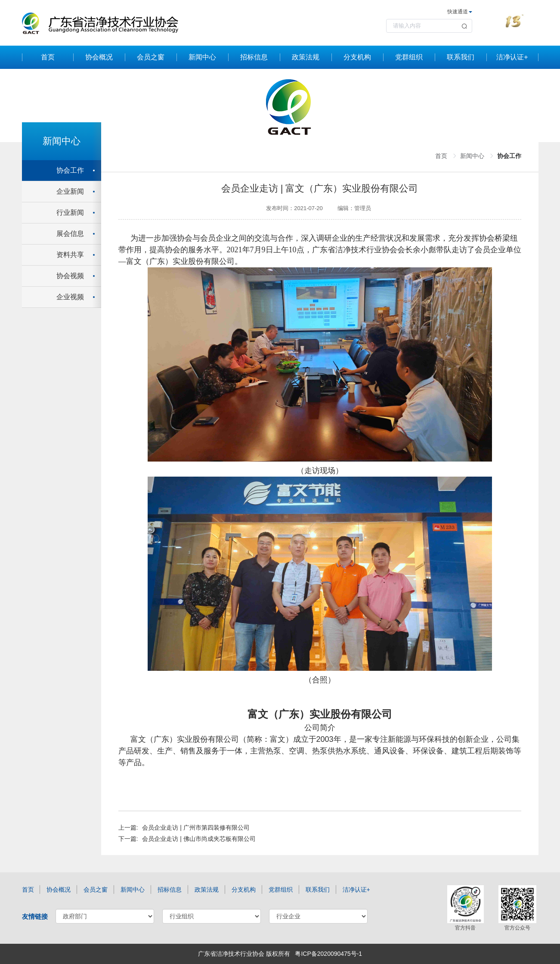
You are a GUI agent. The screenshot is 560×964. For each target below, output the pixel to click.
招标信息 (254, 57)
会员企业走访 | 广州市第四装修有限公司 (196, 828)
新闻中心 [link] (472, 156)
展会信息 (70, 234)
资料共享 (70, 255)
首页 (48, 57)
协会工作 (70, 170)
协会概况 (99, 57)
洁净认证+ (512, 57)
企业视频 (70, 297)
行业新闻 (70, 212)
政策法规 (306, 57)
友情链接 (35, 916)
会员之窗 (151, 57)
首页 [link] (441, 156)
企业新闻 (70, 191)
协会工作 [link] (509, 156)
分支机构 (357, 57)
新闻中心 (202, 57)
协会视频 (70, 276)
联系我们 (461, 57)
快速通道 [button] (460, 12)
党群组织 (409, 57)
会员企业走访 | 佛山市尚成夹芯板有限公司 (199, 839)
